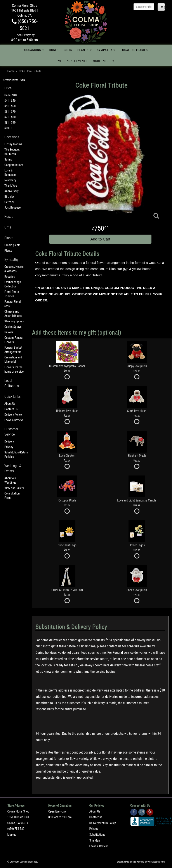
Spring (8, 159)
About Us (10, 404)
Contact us (96, 817)
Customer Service (11, 432)
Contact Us (11, 409)
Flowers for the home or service (14, 369)
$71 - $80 (10, 117)
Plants (83, 50)
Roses (54, 50)
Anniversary (11, 191)
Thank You (11, 186)
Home (11, 71)
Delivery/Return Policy (103, 823)
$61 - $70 (10, 112)
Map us (12, 835)
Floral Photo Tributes (12, 294)
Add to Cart (100, 239)
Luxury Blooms (13, 144)
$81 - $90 (10, 123)
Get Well (9, 202)
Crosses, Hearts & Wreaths (14, 269)
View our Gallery (14, 488)
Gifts (68, 50)
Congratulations (14, 165)
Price (8, 88)
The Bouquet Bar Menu (12, 152)
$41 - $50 (10, 101)
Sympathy (105, 50)
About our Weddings (10, 480)
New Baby (10, 180)
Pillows (9, 332)
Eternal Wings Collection (13, 284)
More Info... (102, 61)
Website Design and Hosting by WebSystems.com (141, 862)
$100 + (9, 128)
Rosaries (10, 277)
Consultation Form (12, 496)
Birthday (9, 197)
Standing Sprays (14, 321)
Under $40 (10, 95)
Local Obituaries (134, 50)
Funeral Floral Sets (13, 304)
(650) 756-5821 (17, 829)
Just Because (12, 207)
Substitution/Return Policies (14, 455)
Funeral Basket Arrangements (13, 350)
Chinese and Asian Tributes (13, 314)
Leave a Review (14, 420)
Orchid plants (12, 245)
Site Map (95, 840)
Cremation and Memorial (13, 360)
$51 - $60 (10, 106)
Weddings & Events (72, 61)
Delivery (9, 441)
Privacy (9, 447)
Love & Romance (10, 173)
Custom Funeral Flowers (14, 340)
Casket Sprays (13, 327)
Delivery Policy (13, 415)
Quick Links (12, 396)
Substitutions (97, 835)
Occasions (33, 50)
